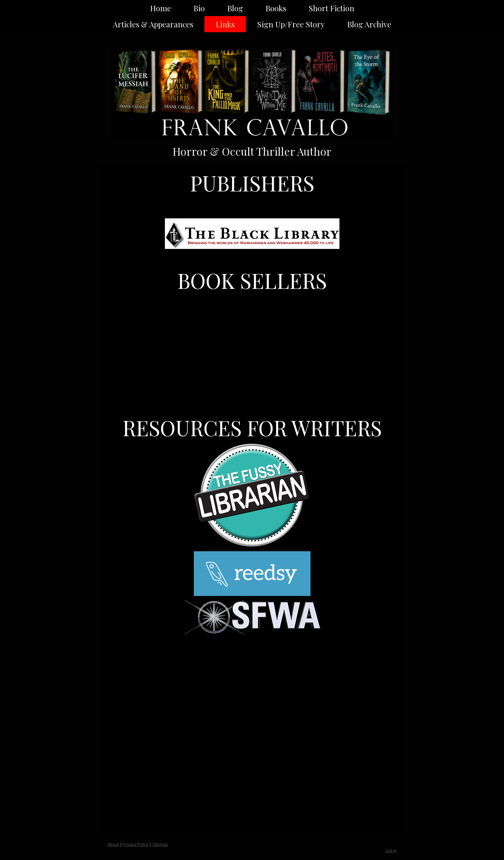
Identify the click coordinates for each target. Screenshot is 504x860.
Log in (391, 850)
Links (225, 24)
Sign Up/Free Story (291, 24)
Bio (199, 8)
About (113, 844)
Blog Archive (369, 24)
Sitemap (160, 844)
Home (161, 8)
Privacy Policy (136, 844)
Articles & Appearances (153, 24)
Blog (235, 8)
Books (276, 8)
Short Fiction (331, 8)
